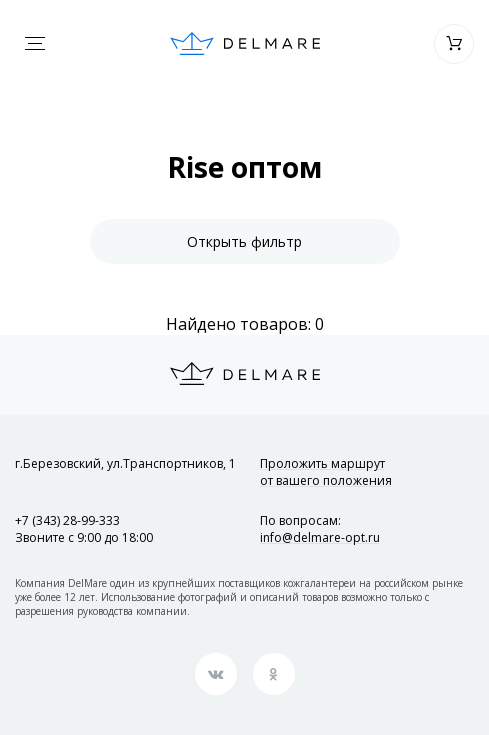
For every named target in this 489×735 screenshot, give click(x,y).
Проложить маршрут (326, 472)
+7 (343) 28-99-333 (67, 520)
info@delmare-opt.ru (320, 537)
